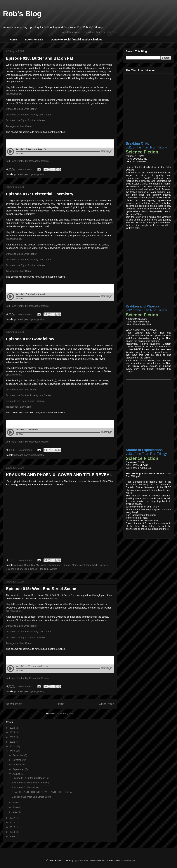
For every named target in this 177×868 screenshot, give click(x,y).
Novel (82, 565)
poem (27, 174)
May (15, 812)
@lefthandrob (82, 861)
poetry (41, 174)
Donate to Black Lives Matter (21, 109)
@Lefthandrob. (14, 94)
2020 (13, 751)
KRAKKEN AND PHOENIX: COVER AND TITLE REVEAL (59, 475)
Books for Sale (34, 40)
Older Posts (106, 704)
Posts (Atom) (67, 714)
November (18, 760)
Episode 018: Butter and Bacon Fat (39, 58)
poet (34, 174)
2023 (13, 737)
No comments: (26, 169)
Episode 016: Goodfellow (30, 339)
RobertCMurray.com (71, 32)
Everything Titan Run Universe (100, 32)
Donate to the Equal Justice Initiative (25, 120)
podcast (19, 174)
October (17, 764)
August (17, 774)
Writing (54, 569)
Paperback (92, 565)
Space (34, 569)
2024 (13, 732)
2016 (13, 822)
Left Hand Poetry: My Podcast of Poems (27, 161)
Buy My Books (39, 565)
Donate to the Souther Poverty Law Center (28, 115)
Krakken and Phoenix (59, 565)
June (15, 807)
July (15, 803)
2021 (13, 746)
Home (13, 40)
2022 (13, 742)
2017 (13, 818)
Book (27, 565)
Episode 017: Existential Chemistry (40, 194)
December (18, 755)
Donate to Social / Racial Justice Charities (77, 40)
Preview (103, 565)
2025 (13, 728)
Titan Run (43, 569)
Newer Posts (14, 704)
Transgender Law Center (19, 126)
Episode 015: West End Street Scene (41, 589)
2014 (13, 832)
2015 (13, 827)
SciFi (26, 569)
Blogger (131, 861)
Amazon (19, 565)
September (19, 769)
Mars (75, 565)
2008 (13, 837)
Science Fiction (14, 569)
